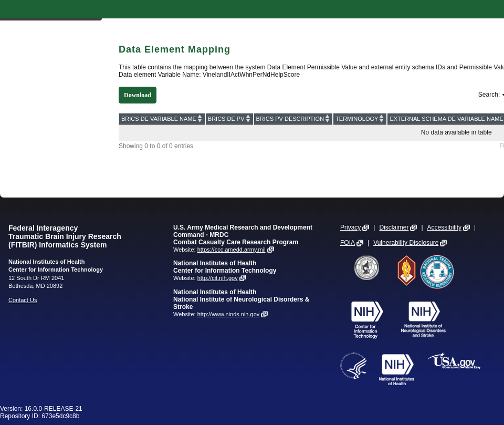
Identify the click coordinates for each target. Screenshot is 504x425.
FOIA (348, 243)
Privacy (350, 227)
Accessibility (444, 227)
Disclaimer (394, 227)
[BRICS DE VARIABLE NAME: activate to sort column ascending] (162, 118)
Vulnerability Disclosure (406, 243)
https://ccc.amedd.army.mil (232, 250)
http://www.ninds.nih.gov (229, 314)
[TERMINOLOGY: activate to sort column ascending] (360, 118)
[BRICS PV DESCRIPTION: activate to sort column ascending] (293, 118)
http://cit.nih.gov (218, 278)
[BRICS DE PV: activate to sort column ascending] (229, 118)
